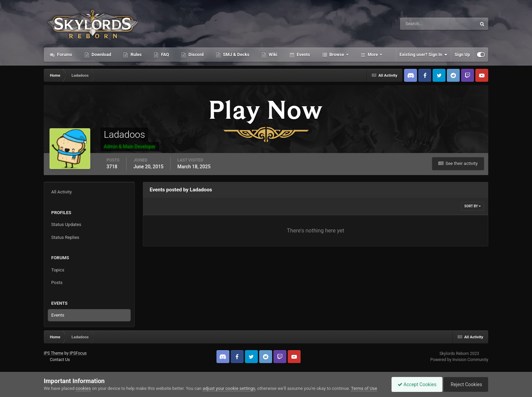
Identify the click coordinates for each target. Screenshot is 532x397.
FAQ (164, 54)
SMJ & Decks (236, 54)
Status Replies (65, 237)
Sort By (473, 206)
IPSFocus (78, 353)
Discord (195, 54)
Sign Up (462, 54)
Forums (64, 54)
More (373, 54)
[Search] (417, 24)
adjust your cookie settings (229, 388)
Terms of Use (364, 388)
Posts (57, 282)
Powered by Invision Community (459, 360)
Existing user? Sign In (424, 55)
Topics (58, 270)
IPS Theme (54, 353)
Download (101, 54)
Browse (337, 54)
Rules (135, 54)
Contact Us (60, 360)
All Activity (62, 192)
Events (303, 54)
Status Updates (66, 224)
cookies (83, 388)
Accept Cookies (414, 384)
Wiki (272, 54)
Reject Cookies (465, 384)
